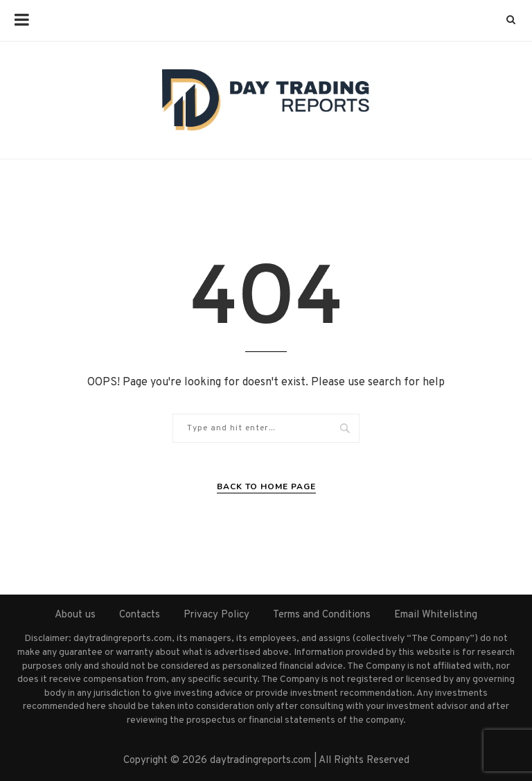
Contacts (140, 615)
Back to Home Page (266, 486)
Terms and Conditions (322, 615)
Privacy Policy (216, 615)
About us (75, 615)
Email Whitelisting (436, 615)
